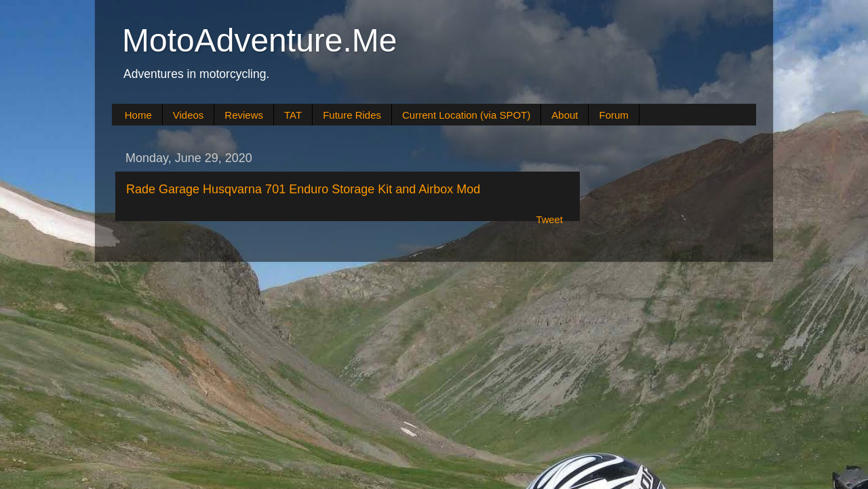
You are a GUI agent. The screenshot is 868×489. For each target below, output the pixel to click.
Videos (189, 115)
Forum (613, 115)
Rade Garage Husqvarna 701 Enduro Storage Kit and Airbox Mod (303, 189)
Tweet (549, 220)
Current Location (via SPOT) (466, 115)
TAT (293, 115)
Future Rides (352, 115)
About (565, 115)
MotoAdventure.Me (260, 40)
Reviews (244, 115)
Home (138, 115)
